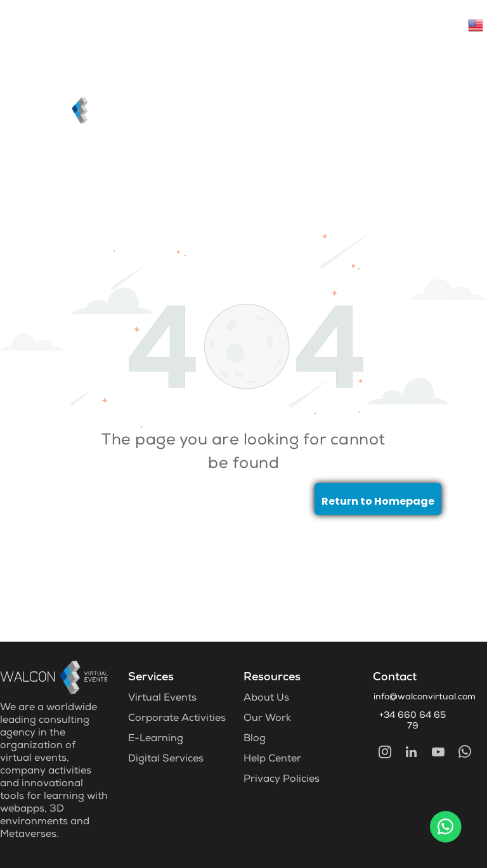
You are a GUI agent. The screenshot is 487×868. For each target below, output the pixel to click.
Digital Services (166, 760)
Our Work (267, 719)
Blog (255, 739)
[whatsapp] (465, 754)
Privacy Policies (282, 780)
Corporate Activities (177, 719)
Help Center (272, 760)
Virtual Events (162, 699)
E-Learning (156, 739)
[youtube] (438, 754)
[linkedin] (412, 754)
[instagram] (385, 754)
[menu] (459, 67)
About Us (266, 699)
